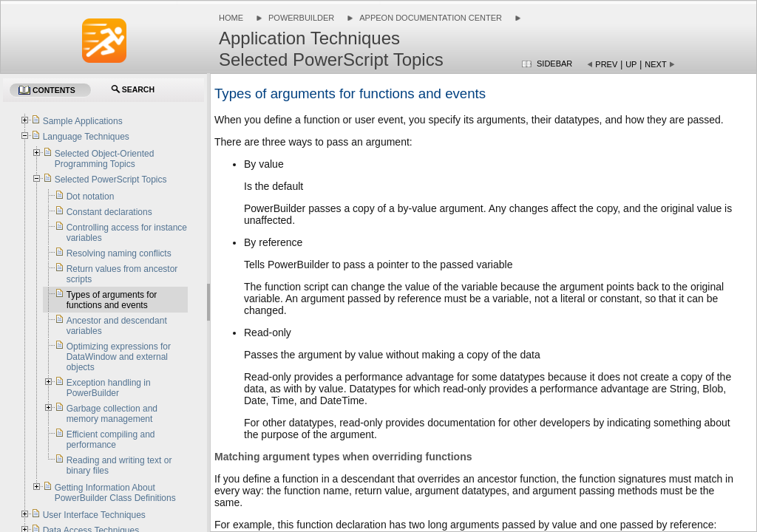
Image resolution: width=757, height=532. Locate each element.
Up (631, 64)
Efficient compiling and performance (111, 440)
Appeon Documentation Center (431, 18)
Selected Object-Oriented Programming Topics (105, 159)
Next (655, 64)
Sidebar (554, 64)
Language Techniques (86, 137)
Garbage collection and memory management (112, 414)
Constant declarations (109, 212)
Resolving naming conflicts (119, 253)
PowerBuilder (301, 18)
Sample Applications (83, 121)
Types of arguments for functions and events (112, 300)
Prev (606, 64)
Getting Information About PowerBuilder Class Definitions (115, 493)
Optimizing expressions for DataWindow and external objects (119, 357)
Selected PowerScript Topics (111, 180)
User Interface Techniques (94, 515)
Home (231, 18)
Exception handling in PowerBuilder (109, 388)
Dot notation (91, 197)
